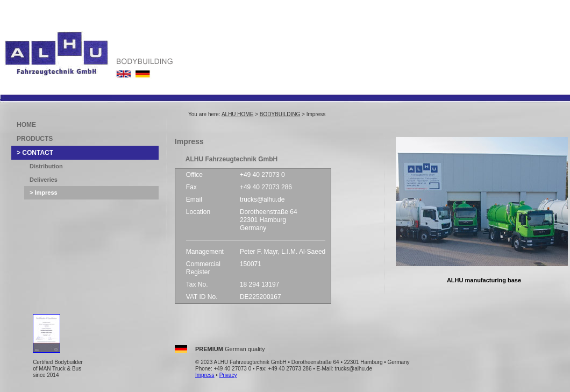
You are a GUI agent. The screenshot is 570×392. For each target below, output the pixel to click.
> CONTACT (35, 153)
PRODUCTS (35, 139)
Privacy (228, 375)
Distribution (46, 166)
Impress (205, 375)
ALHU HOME (237, 114)
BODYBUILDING (280, 114)
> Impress (44, 193)
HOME (26, 125)
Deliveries (44, 180)
